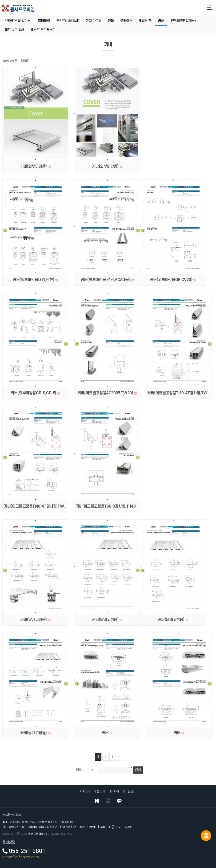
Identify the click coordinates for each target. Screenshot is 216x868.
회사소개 (85, 791)
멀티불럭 (44, 21)
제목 (79, 770)
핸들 (111, 21)
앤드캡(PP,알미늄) (183, 21)
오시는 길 (128, 791)
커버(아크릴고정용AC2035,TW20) (106, 393)
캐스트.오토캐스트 (43, 30)
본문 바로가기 (0, 0)
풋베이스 (126, 21)
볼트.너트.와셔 (14, 30)
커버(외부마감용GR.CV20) (172, 280)
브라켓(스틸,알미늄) (18, 21)
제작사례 (114, 791)
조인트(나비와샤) (68, 21)
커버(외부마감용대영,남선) (34, 280)
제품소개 (99, 791)
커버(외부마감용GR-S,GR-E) (34, 393)
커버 (161, 21)
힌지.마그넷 (94, 21)
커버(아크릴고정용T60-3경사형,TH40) (107, 506)
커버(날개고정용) (34, 619)
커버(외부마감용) (34, 166)
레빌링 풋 (145, 21)
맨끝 (119, 757)
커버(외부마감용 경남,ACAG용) (106, 280)
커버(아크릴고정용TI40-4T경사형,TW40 (37, 506)
